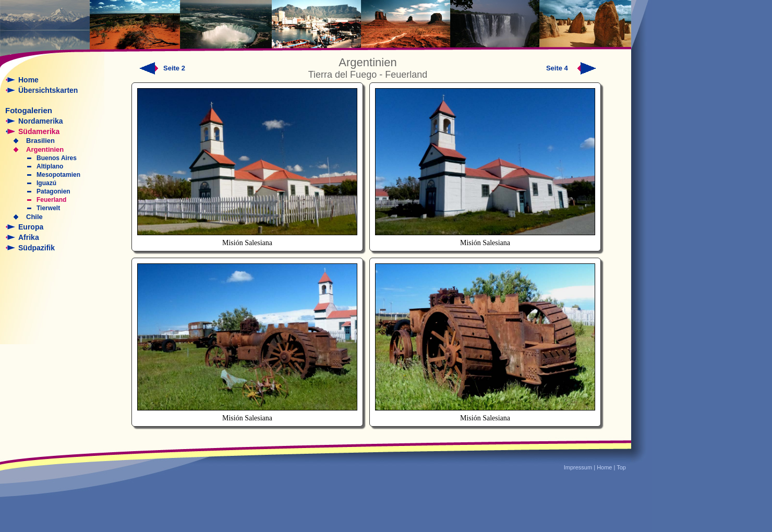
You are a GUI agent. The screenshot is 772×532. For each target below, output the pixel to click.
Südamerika (39, 131)
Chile (34, 217)
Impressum (578, 467)
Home (28, 80)
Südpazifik (37, 248)
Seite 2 (174, 68)
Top (621, 467)
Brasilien (40, 141)
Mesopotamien (58, 175)
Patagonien (53, 191)
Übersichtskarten (48, 90)
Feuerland (51, 200)
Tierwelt (48, 208)
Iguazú (46, 183)
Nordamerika (41, 121)
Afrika (29, 237)
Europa (31, 227)
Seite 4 (571, 68)
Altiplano (50, 166)
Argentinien (45, 149)
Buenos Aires (57, 158)
